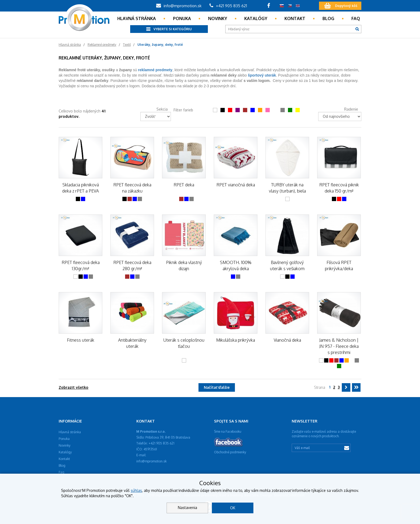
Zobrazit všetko (74, 387)
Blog (328, 18)
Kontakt (295, 18)
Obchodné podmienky (230, 452)
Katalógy (256, 18)
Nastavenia (187, 508)
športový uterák (262, 75)
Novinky (218, 18)
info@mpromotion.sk (179, 6)
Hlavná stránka (137, 18)
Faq (356, 18)
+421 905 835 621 (228, 6)
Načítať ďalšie (217, 387)
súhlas (136, 490)
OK (233, 508)
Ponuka (182, 18)
